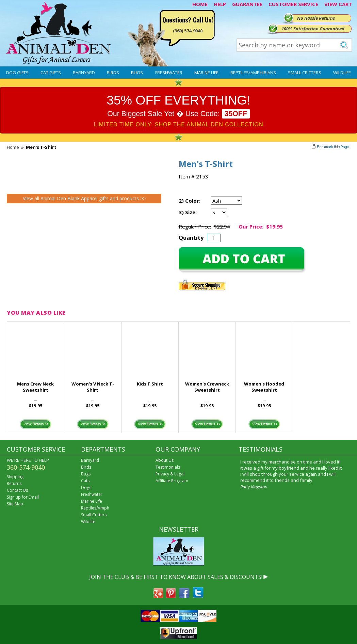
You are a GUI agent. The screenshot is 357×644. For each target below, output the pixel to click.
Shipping (15, 477)
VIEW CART (338, 4)
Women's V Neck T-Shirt (93, 387)
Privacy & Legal (170, 474)
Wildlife (342, 73)
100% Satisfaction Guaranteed (313, 29)
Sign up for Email (23, 497)
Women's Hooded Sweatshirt (264, 387)
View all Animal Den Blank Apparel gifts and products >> (84, 198)
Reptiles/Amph (95, 508)
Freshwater (169, 73)
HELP (220, 4)
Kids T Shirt (150, 384)
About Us (165, 460)
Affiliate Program (172, 481)
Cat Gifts (51, 73)
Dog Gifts (17, 73)
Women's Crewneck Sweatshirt (207, 387)
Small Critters (305, 73)
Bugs (137, 73)
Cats (85, 481)
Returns (14, 483)
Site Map (15, 504)
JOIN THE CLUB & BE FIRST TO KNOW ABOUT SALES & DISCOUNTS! (176, 577)
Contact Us (17, 490)
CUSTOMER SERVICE (293, 4)
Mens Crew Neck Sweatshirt (35, 387)
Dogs (86, 488)
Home (13, 147)
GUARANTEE (247, 4)
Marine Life (206, 73)
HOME (200, 4)
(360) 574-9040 (188, 31)
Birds (113, 73)
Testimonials (168, 467)
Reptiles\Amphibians (253, 73)
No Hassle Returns (316, 18)
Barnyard (84, 73)
